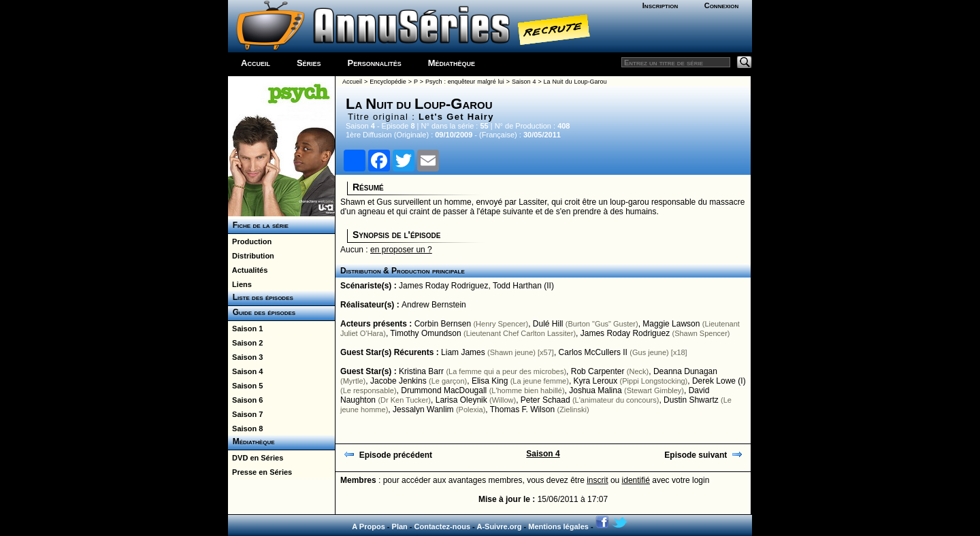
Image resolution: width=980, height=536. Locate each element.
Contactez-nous (443, 526)
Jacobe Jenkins (398, 381)
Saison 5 (245, 386)
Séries (309, 63)
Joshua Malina (595, 390)
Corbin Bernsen (443, 324)
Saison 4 (245, 371)
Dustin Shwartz (691, 400)
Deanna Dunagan (685, 371)
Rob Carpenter (598, 371)
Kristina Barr (421, 371)
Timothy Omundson (425, 333)
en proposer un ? (401, 250)
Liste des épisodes (261, 297)
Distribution (251, 256)
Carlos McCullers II (593, 352)
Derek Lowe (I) (719, 381)
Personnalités (375, 63)
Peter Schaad (545, 400)
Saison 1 (245, 329)
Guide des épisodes (262, 312)
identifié (636, 480)
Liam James (463, 352)
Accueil (256, 63)
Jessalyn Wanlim (423, 409)
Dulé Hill (548, 324)
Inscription (660, 5)
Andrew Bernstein (434, 305)
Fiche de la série (258, 225)
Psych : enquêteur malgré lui (465, 82)
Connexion (722, 5)
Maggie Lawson (671, 324)
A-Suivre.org (499, 526)
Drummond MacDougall (444, 390)
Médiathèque (452, 63)
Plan (400, 526)
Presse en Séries (260, 472)
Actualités (248, 270)
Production (250, 241)
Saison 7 (245, 414)
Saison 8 (245, 429)
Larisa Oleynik (461, 400)
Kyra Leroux (596, 381)
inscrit (597, 480)
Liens (240, 284)
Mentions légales (558, 526)
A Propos (369, 526)
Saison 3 (245, 357)
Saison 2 (245, 343)
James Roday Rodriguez (443, 286)
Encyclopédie (388, 82)
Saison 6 (245, 400)
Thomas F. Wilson (522, 409)
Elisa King (490, 381)
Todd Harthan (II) (523, 286)
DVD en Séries (256, 458)
